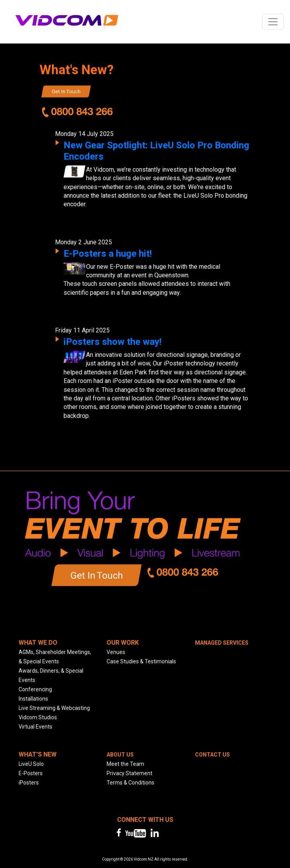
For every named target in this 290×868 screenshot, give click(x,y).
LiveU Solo (31, 764)
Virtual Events (35, 727)
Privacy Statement (129, 773)
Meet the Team (125, 764)
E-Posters (31, 773)
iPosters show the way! (113, 342)
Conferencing (35, 689)
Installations (33, 699)
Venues (116, 652)
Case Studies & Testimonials (141, 661)
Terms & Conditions (130, 783)
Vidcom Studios (38, 717)
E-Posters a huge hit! (108, 254)
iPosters (29, 783)
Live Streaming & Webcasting (54, 708)
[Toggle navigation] (273, 22)
